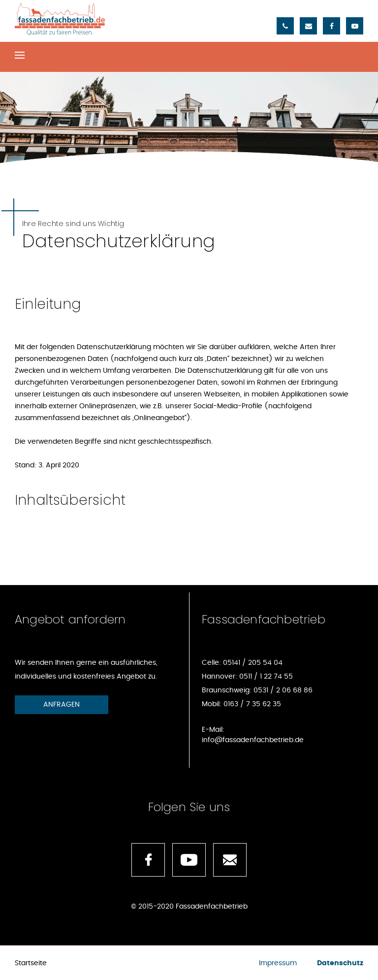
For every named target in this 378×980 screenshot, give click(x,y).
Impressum (278, 963)
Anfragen (62, 705)
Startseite (31, 963)
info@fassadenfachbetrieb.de (253, 740)
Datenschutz (340, 963)
